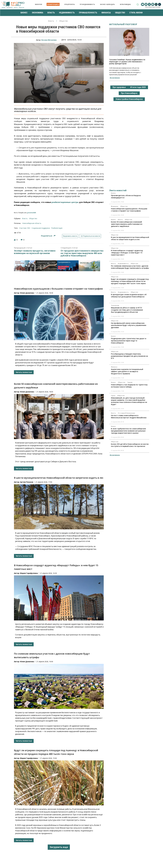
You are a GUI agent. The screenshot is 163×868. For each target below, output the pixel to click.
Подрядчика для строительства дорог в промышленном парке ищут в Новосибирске (129, 341)
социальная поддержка (41, 228)
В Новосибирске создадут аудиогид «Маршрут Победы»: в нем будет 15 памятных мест (127, 253)
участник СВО (25, 228)
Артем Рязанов (27, 482)
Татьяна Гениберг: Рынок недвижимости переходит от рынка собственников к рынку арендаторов (127, 61)
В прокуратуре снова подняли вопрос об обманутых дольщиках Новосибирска (129, 296)
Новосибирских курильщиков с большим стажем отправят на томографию (58, 289)
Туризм (130, 382)
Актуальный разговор (123, 24)
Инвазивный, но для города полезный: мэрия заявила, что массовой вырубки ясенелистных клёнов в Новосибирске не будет (129, 401)
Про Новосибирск (129, 93)
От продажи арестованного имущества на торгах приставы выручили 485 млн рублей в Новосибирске (82, 253)
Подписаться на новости (90, 236)
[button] (138, 4)
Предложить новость (70, 236)
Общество (64, 21)
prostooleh (31, 213)
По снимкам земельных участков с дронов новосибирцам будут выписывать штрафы (130, 267)
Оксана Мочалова (49, 40)
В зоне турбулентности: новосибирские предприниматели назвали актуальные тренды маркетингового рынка (128, 431)
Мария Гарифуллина (29, 573)
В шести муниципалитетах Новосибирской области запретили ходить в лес (59, 478)
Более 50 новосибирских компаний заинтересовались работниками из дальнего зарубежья (127, 224)
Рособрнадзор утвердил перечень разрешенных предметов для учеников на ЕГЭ (129, 356)
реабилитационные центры (65, 202)
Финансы (114, 367)
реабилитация (57, 228)
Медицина (115, 206)
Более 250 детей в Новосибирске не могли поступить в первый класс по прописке (130, 445)
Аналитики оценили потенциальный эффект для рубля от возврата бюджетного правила (127, 371)
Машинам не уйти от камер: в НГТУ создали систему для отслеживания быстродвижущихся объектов (127, 310)
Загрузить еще (59, 847)
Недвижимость (123, 264)
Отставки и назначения (126, 413)
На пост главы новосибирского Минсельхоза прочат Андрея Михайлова (129, 416)
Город (113, 396)
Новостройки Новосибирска (129, 99)
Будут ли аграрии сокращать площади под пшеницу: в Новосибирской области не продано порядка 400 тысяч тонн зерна (130, 281)
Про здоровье (119, 87)
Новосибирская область (32, 223)
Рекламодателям (153, 7)
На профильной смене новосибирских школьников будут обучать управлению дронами (129, 325)
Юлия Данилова (27, 293)
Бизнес (113, 193)
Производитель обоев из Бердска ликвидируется (126, 196)
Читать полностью (24, 372)
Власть (51, 21)
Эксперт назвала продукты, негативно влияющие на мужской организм (35, 252)
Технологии (115, 305)
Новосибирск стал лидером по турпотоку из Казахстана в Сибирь (129, 386)
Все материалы (115, 78)
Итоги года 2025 (138, 87)
